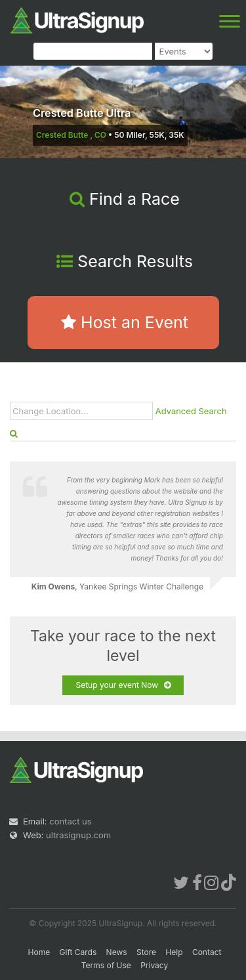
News (117, 952)
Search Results (125, 261)
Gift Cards (78, 952)
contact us (70, 821)
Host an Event (125, 322)
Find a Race (125, 199)
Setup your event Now (123, 685)
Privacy (154, 965)
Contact (207, 952)
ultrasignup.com (78, 835)
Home (39, 952)
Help (174, 952)
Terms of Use (106, 965)
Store (146, 952)
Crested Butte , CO (71, 135)
